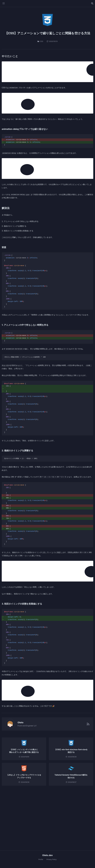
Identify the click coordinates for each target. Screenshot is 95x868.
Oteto (19, 722)
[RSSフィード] (88, 724)
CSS (40, 41)
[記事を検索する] (92, 3)
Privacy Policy (52, 859)
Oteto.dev (48, 855)
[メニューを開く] (4, 4)
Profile (41, 859)
